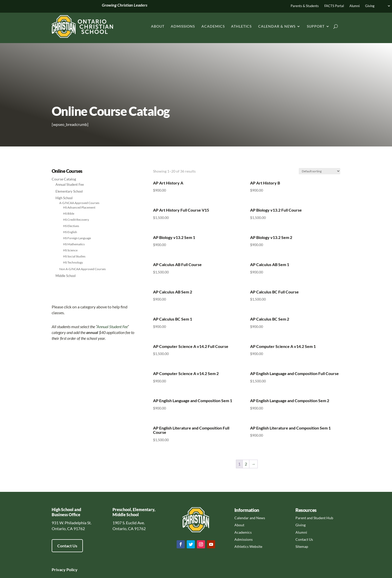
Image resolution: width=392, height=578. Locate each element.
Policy (72, 570)
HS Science (70, 250)
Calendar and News (250, 518)
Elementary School (69, 191)
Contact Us (67, 546)
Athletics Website (248, 546)
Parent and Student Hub (314, 518)
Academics (213, 26)
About (158, 26)
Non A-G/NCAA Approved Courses (82, 269)
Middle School (66, 276)
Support (316, 26)
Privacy (59, 570)
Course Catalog (64, 179)
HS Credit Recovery (76, 220)
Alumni (354, 6)
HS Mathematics (74, 244)
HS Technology (73, 262)
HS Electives (71, 226)
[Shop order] (320, 171)
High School (64, 198)
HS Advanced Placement (79, 207)
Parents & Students (305, 6)
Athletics (241, 26)
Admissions (183, 26)
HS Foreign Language (77, 238)
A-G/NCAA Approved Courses (79, 203)
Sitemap (302, 546)
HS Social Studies (74, 256)
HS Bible (69, 213)
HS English (70, 232)
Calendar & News (277, 26)
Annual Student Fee (70, 184)
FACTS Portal (334, 6)
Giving (370, 6)
